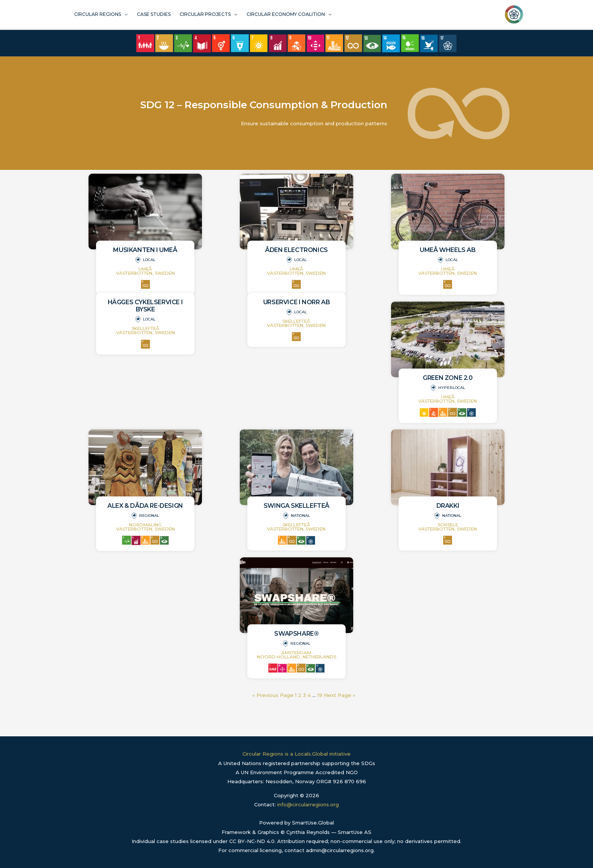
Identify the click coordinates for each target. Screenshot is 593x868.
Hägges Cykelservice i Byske (145, 306)
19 (320, 695)
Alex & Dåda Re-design (145, 506)
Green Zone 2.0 (448, 378)
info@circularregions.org (308, 804)
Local (149, 260)
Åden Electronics (296, 250)
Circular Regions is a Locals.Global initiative (296, 754)
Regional (149, 516)
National (300, 516)
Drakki (448, 506)
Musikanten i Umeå (145, 250)
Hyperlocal (452, 388)
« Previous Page (273, 695)
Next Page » (340, 695)
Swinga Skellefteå (296, 506)
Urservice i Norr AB (296, 302)
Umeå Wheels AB (448, 250)
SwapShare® (296, 634)
